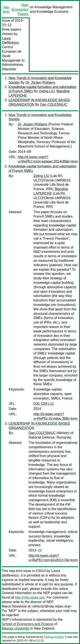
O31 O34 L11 (44, 404)
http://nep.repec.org (30, 597)
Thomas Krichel (54, 637)
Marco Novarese (14, 606)
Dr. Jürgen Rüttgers (40, 82)
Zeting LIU (47, 91)
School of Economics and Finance (28, 624)
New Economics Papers (20, 9)
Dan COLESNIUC (54, 105)
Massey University (16, 628)
